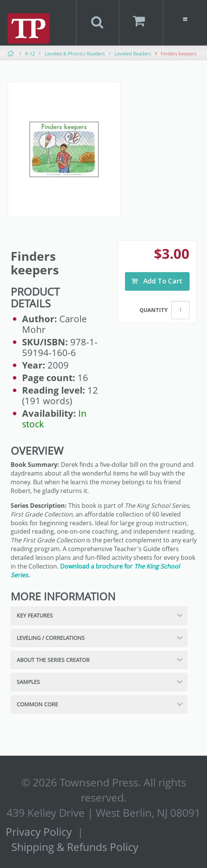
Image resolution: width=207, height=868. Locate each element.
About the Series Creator (53, 660)
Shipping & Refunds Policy (75, 847)
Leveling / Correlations (51, 638)
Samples (28, 682)
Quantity (153, 310)
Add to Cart (162, 281)
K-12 (30, 54)
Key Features (35, 615)
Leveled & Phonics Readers (75, 54)
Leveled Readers (133, 54)
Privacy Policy (39, 832)
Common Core (37, 704)
